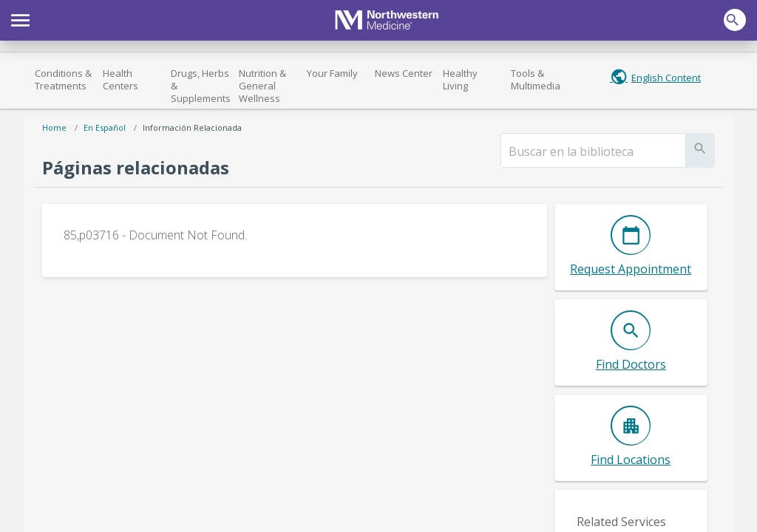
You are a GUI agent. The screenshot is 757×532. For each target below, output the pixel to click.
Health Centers (120, 79)
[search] (593, 151)
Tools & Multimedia (536, 79)
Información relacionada (192, 127)
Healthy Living (460, 79)
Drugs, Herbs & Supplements (201, 86)
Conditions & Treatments (63, 79)
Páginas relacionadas (136, 167)
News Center (404, 73)
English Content (666, 78)
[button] (20, 18)
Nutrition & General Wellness (262, 86)
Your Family (332, 73)
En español (105, 127)
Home (54, 127)
